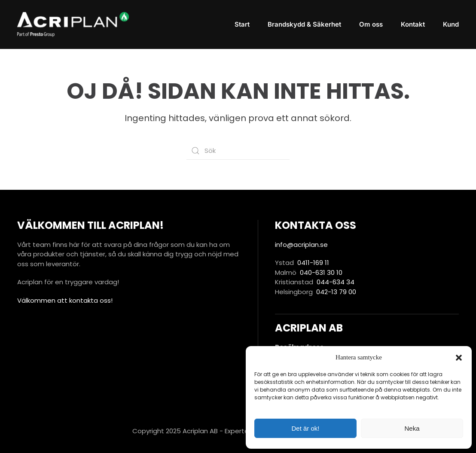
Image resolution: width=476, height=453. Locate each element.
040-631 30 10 (321, 272)
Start (242, 24)
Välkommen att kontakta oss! (65, 300)
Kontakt (413, 24)
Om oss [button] (371, 24)
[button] (459, 357)
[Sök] (238, 151)
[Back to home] (73, 24)
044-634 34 (336, 282)
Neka (412, 428)
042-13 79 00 (336, 292)
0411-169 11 (313, 263)
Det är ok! (305, 428)
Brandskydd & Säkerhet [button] (304, 24)
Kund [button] (451, 24)
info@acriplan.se (301, 245)
